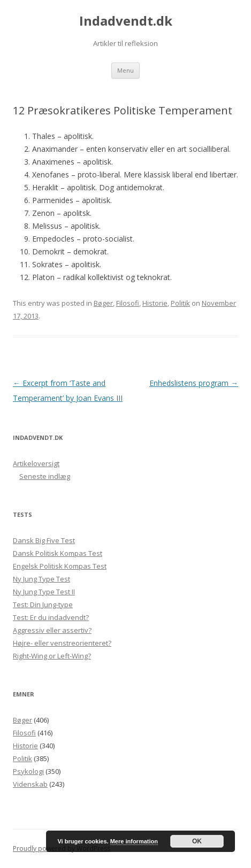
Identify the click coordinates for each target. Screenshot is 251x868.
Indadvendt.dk (126, 21)
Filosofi (128, 303)
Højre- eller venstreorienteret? (62, 643)
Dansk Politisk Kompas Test (58, 553)
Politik (180, 303)
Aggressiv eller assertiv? (52, 630)
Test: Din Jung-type (43, 604)
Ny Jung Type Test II (44, 592)
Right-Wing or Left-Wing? (52, 656)
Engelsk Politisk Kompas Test (60, 566)
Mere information (134, 841)
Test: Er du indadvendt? (51, 617)
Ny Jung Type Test (41, 579)
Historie (155, 303)
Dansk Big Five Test (44, 540)
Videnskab (30, 784)
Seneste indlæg (45, 476)
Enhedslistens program (194, 383)
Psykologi (28, 771)
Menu (126, 70)
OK (197, 841)
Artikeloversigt (36, 463)
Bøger (103, 303)
